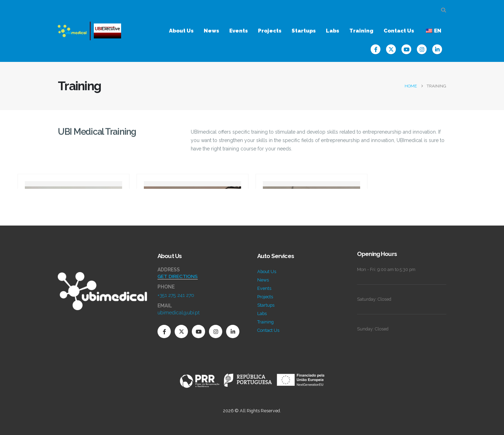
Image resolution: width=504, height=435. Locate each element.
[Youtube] (406, 49)
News (211, 31)
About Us (181, 31)
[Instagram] (422, 49)
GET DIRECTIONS (178, 276)
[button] (443, 10)
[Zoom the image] (102, 276)
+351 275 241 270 (176, 295)
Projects (270, 31)
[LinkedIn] (437, 49)
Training (361, 31)
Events (239, 31)
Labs (332, 31)
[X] (391, 49)
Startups (304, 31)
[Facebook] (376, 49)
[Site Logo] (89, 31)
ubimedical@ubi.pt (178, 313)
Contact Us (399, 31)
